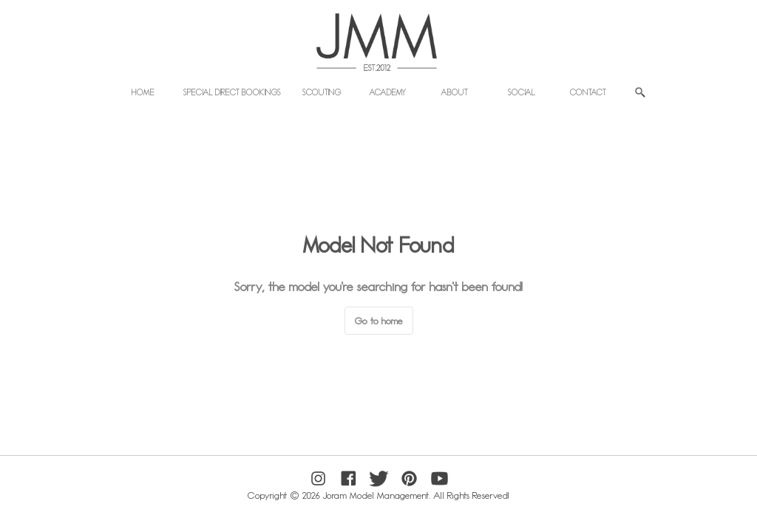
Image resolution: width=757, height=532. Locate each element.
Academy (388, 92)
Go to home (379, 321)
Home (143, 92)
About (455, 92)
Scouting (322, 92)
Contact (588, 92)
